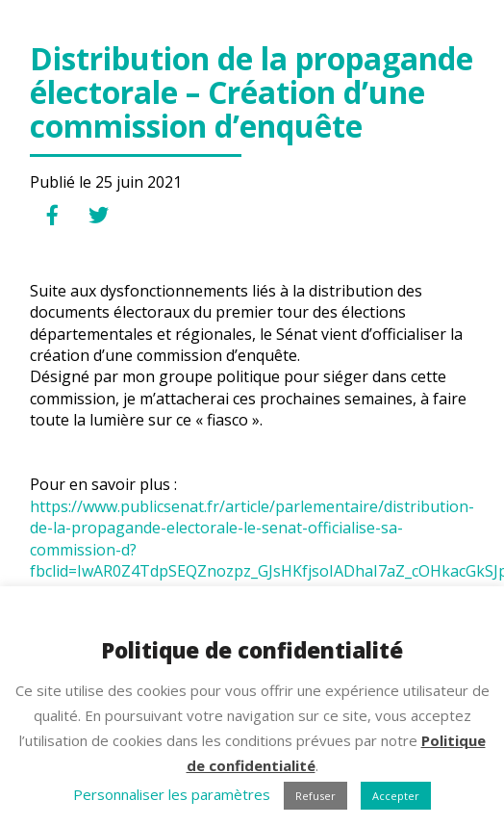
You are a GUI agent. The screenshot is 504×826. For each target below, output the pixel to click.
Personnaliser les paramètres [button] (172, 794)
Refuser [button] (315, 796)
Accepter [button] (396, 796)
